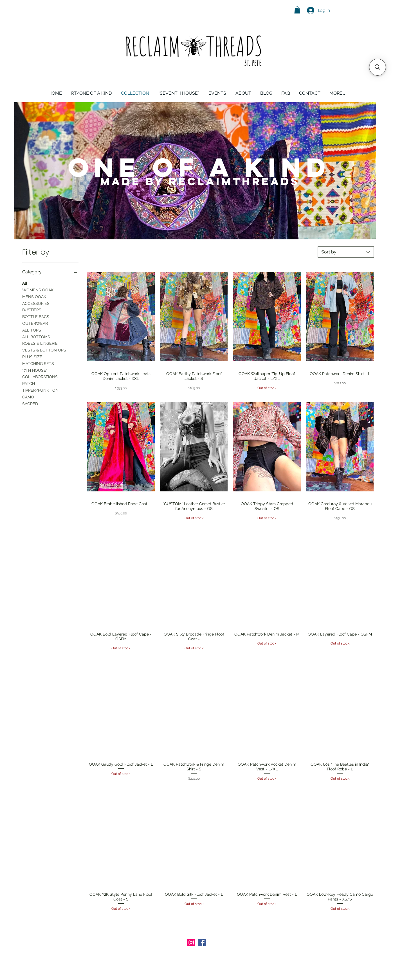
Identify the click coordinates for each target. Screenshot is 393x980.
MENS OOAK (34, 296)
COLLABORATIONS (40, 376)
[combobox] (346, 252)
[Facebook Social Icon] (202, 942)
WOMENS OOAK (38, 290)
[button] (297, 10)
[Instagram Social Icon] (191, 942)
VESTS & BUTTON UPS (44, 350)
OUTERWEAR (35, 323)
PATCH (29, 383)
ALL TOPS (32, 330)
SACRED (30, 403)
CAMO (28, 397)
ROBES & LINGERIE (40, 343)
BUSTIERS (32, 309)
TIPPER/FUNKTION (40, 390)
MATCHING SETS (38, 363)
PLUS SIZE (32, 356)
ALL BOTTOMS (36, 336)
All (25, 283)
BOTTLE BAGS (36, 316)
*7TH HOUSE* (35, 370)
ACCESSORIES (36, 303)
